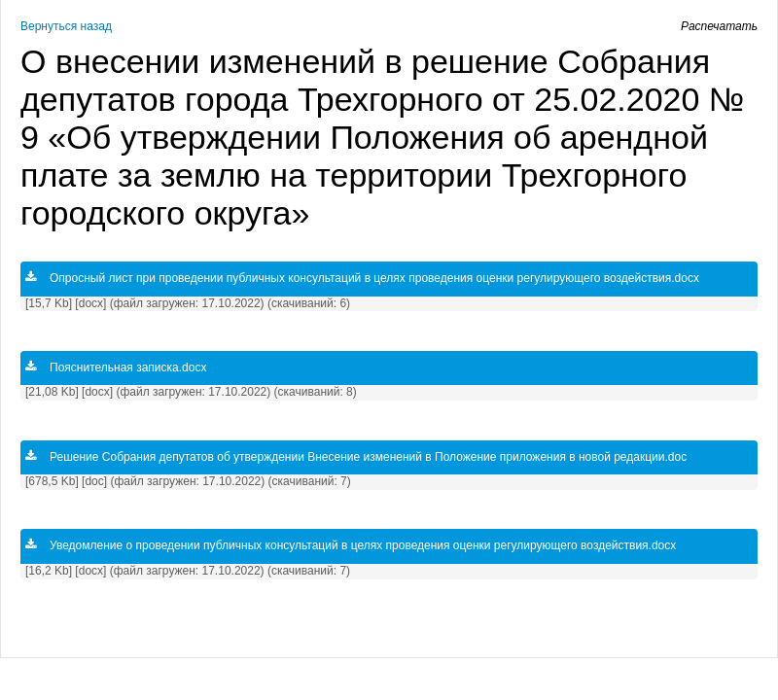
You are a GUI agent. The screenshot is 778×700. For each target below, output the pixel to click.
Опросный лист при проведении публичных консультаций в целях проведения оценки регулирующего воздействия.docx (362, 278)
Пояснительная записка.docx (116, 367)
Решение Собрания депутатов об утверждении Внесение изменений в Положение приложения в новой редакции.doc (356, 457)
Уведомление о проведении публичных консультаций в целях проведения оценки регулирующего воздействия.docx (351, 545)
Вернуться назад (66, 26)
